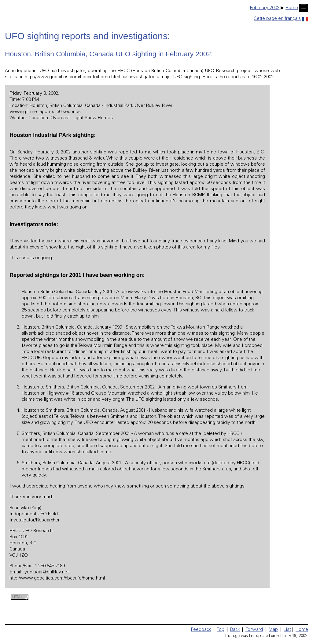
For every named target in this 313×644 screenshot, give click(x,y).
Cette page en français (281, 19)
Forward (254, 630)
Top (221, 630)
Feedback (201, 630)
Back (235, 630)
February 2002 (265, 8)
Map (273, 630)
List (287, 630)
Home (292, 8)
